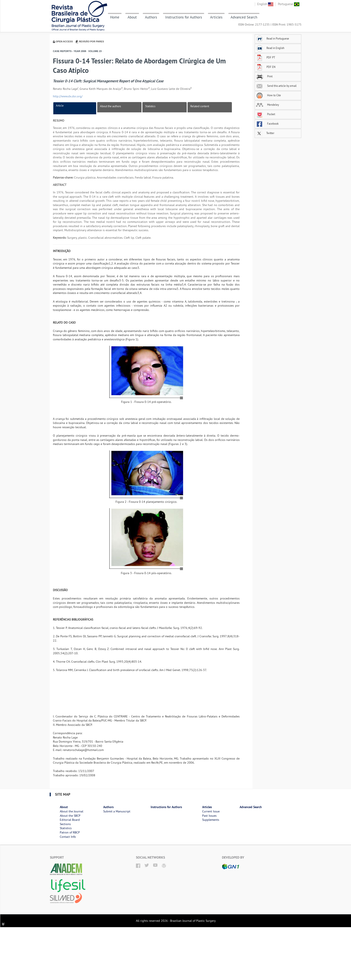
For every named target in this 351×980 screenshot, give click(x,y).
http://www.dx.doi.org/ (68, 96)
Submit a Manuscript (117, 811)
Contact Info (68, 837)
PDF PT (266, 57)
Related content (200, 106)
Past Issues (209, 816)
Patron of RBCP (70, 832)
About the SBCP (70, 816)
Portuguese (289, 4)
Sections (65, 824)
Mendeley (267, 105)
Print (264, 76)
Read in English (270, 48)
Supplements (211, 820)
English (265, 4)
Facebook (267, 124)
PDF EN (266, 67)
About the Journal (72, 811)
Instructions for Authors (184, 17)
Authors (151, 17)
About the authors (110, 106)
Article (60, 105)
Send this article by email (276, 86)
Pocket (266, 114)
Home (115, 17)
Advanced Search (244, 17)
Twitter (265, 133)
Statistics (150, 106)
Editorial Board (70, 820)
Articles (216, 17)
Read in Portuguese (272, 38)
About (132, 17)
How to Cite (268, 95)
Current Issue (211, 811)
